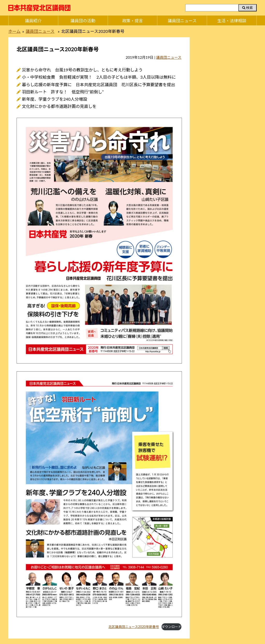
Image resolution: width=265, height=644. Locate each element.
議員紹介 (33, 21)
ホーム (14, 31)
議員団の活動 (83, 21)
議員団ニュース (182, 21)
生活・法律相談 (232, 21)
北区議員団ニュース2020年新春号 (134, 627)
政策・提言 (132, 21)
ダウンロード (171, 627)
